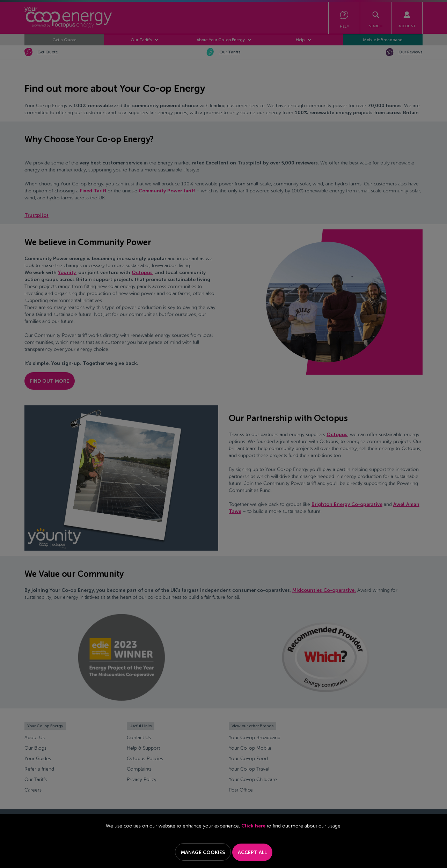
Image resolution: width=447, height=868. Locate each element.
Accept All (252, 852)
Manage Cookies (203, 852)
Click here (253, 826)
